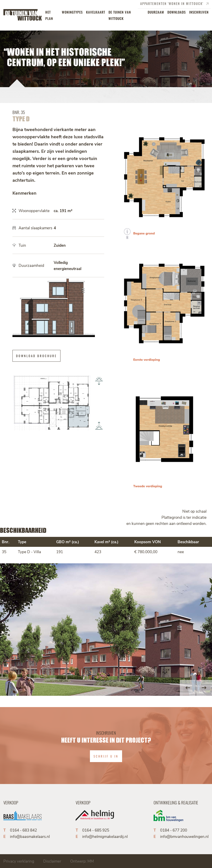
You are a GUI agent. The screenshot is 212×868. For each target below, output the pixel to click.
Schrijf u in (106, 756)
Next (204, 688)
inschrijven (199, 12)
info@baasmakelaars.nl (30, 836)
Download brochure (36, 356)
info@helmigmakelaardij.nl (105, 836)
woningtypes (72, 12)
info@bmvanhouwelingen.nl (184, 836)
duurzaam (156, 12)
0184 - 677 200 (174, 830)
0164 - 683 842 (23, 830)
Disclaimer (52, 861)
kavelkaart (96, 12)
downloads (177, 12)
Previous (188, 688)
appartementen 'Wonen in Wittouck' (174, 4)
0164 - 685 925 (96, 830)
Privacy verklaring (19, 861)
